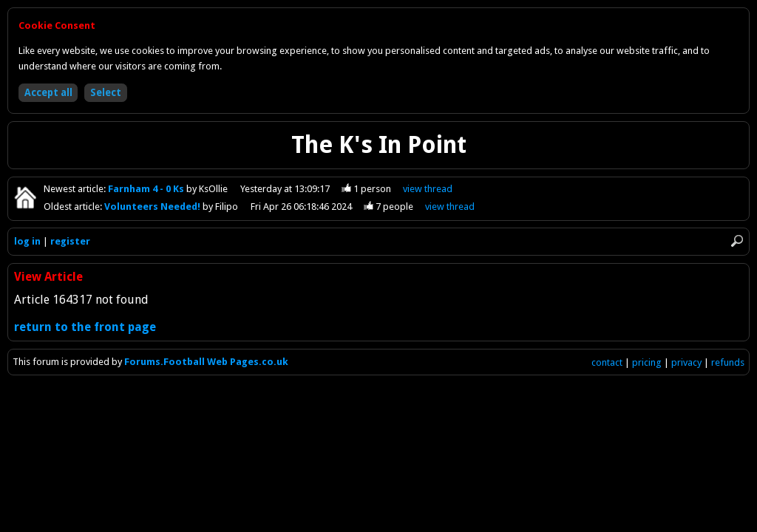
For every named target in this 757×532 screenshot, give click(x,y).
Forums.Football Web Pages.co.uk (206, 362)
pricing (647, 362)
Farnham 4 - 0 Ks (147, 189)
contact (607, 362)
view (428, 189)
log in (27, 241)
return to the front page (85, 327)
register (70, 241)
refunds (728, 362)
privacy (686, 362)
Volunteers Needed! (153, 207)
